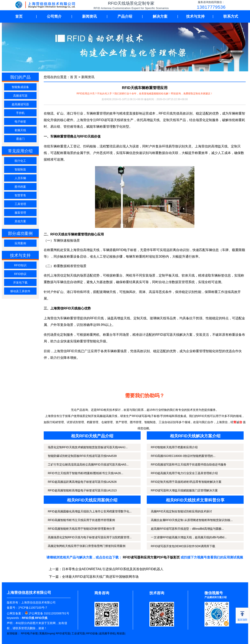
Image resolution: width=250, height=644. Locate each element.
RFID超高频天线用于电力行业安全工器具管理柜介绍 (184, 473)
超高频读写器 (20, 104)
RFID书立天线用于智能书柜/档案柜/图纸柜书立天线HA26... (85, 473)
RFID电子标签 (29, 633)
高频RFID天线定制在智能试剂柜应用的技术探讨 (182, 511)
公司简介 (54, 16)
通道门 (20, 139)
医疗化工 (20, 161)
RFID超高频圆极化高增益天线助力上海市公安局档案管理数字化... (90, 511)
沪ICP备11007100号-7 (33, 608)
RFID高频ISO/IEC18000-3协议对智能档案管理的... (183, 456)
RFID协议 (20, 274)
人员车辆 (20, 178)
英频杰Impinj (47, 633)
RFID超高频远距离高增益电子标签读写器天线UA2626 (82, 482)
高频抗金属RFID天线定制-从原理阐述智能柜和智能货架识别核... (192, 520)
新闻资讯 (89, 16)
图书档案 (20, 187)
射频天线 (20, 130)
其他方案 (20, 221)
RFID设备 (92, 633)
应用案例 (20, 243)
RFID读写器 (63, 633)
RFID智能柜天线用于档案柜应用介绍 (174, 447)
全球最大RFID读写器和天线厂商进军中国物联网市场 (100, 577)
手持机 (20, 113)
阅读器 (121, 633)
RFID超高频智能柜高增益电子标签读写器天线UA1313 (82, 490)
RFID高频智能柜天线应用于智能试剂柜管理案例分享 (81, 529)
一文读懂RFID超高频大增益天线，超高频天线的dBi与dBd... (189, 537)
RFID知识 (20, 265)
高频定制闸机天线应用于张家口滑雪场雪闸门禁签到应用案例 (87, 546)
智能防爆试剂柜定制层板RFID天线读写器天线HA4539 (82, 456)
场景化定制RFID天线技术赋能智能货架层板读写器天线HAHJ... (88, 447)
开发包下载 (20, 283)
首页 (19, 16)
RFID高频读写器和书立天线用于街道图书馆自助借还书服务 (189, 464)
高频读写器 (20, 96)
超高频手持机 (107, 633)
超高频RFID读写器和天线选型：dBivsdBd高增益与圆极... (187, 529)
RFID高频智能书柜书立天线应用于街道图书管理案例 (81, 520)
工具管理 (20, 204)
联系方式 (231, 16)
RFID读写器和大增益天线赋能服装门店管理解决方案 (184, 490)
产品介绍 (125, 16)
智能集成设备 (20, 87)
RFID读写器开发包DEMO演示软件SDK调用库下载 (183, 546)
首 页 (74, 77)
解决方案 (160, 16)
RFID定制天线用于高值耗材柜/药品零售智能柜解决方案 (186, 482)
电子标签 (20, 122)
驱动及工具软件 (20, 291)
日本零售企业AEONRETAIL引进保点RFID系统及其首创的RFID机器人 (113, 569)
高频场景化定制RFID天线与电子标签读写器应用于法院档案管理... (90, 537)
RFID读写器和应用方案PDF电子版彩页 (151, 557)
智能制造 (20, 169)
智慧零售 (20, 195)
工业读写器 (78, 633)
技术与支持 (195, 16)
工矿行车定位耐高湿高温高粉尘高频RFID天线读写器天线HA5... (88, 464)
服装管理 (20, 213)
